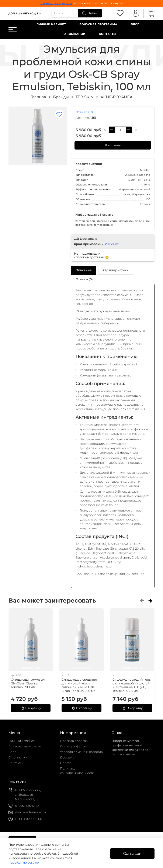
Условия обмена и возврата (81, 752)
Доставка (67, 757)
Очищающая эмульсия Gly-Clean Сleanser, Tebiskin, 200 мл (28, 683)
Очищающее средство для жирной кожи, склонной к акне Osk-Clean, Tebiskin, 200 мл (79, 685)
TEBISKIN (85, 97)
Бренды (61, 97)
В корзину (113, 145)
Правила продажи (74, 741)
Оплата (66, 763)
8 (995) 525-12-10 (27, 806)
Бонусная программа (98, 24)
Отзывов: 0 (84, 112)
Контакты (107, 34)
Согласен (132, 853)
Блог (135, 24)
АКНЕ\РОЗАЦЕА (116, 97)
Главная (38, 97)
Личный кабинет (51, 24)
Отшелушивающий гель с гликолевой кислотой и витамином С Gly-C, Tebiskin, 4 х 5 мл (132, 685)
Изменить (113, 244)
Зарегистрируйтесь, (57, 3)
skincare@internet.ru (30, 812)
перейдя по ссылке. (24, 862)
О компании (74, 34)
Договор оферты (73, 746)
